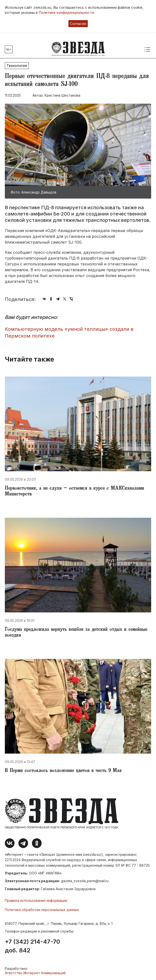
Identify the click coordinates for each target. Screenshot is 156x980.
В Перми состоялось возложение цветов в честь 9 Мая (63, 771)
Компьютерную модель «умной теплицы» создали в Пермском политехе (69, 333)
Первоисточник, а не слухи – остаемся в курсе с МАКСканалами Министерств (74, 492)
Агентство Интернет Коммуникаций (35, 973)
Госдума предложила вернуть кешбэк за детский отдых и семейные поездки (76, 633)
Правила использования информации (36, 900)
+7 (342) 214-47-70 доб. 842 (32, 946)
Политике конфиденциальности (66, 12)
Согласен (78, 24)
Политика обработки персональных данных (42, 910)
